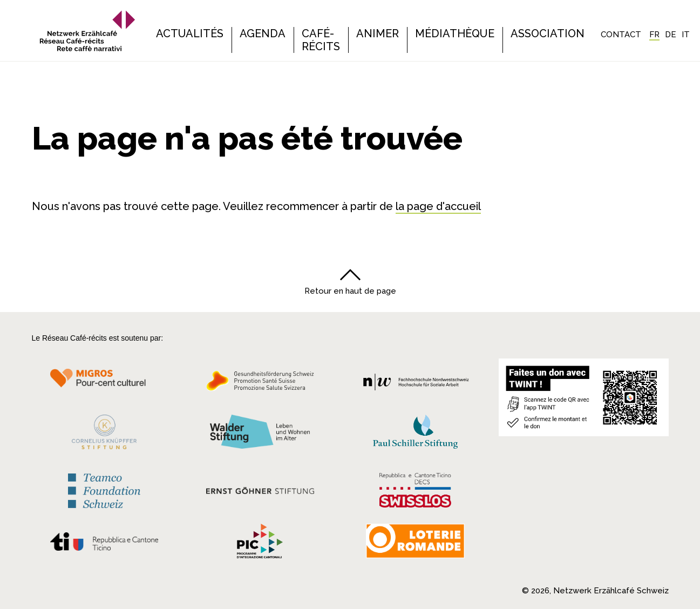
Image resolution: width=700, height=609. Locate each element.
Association (548, 33)
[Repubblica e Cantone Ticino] (104, 544)
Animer (378, 33)
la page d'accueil (438, 206)
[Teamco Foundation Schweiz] (104, 489)
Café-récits (321, 40)
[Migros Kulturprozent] (104, 384)
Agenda (263, 33)
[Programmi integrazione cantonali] (260, 544)
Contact (621, 35)
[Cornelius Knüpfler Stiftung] (104, 435)
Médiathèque (455, 33)
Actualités (190, 33)
